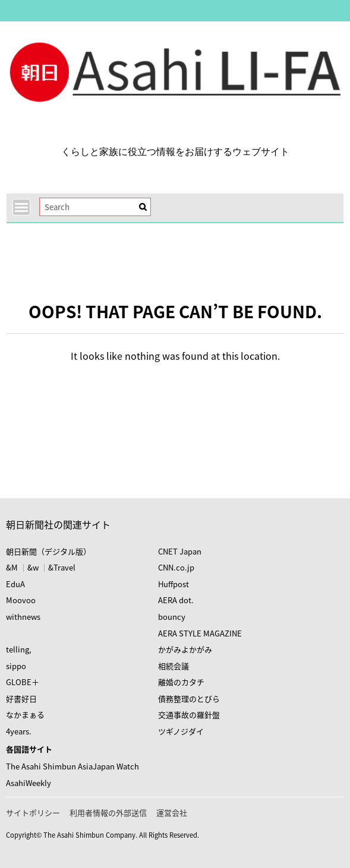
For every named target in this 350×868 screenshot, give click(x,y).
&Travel (62, 567)
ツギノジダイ (181, 731)
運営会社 (172, 812)
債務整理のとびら (189, 698)
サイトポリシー (33, 812)
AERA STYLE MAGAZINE (200, 633)
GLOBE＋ (23, 682)
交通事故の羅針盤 (189, 715)
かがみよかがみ (185, 649)
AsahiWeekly (29, 783)
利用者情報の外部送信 (108, 812)
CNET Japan (180, 551)
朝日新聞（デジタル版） (48, 551)
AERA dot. (176, 600)
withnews (23, 617)
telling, (19, 649)
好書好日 (21, 698)
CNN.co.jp (176, 567)
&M (12, 567)
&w (33, 567)
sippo (16, 666)
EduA (15, 584)
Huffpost (174, 584)
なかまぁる (25, 715)
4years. (19, 731)
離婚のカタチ (181, 682)
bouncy (172, 617)
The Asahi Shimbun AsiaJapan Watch (72, 766)
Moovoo (21, 600)
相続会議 (174, 666)
